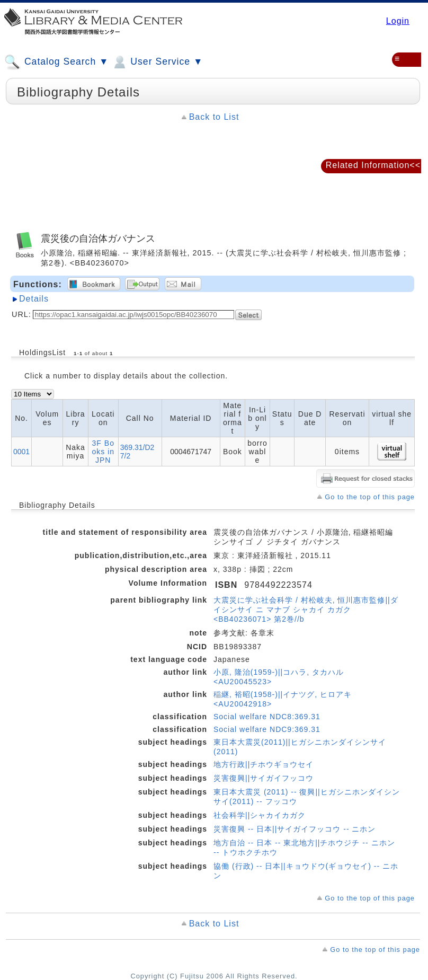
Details (34, 299)
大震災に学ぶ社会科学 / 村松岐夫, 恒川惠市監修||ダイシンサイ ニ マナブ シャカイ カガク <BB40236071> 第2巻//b (306, 610)
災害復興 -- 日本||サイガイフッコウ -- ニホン (295, 829)
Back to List (214, 117)
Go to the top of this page (370, 497)
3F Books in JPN (103, 452)
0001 (21, 452)
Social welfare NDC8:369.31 (267, 717)
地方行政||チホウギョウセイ (264, 764)
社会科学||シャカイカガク (260, 815)
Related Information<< (373, 165)
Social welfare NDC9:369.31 (267, 729)
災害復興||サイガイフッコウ (264, 778)
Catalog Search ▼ (56, 62)
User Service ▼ (157, 62)
